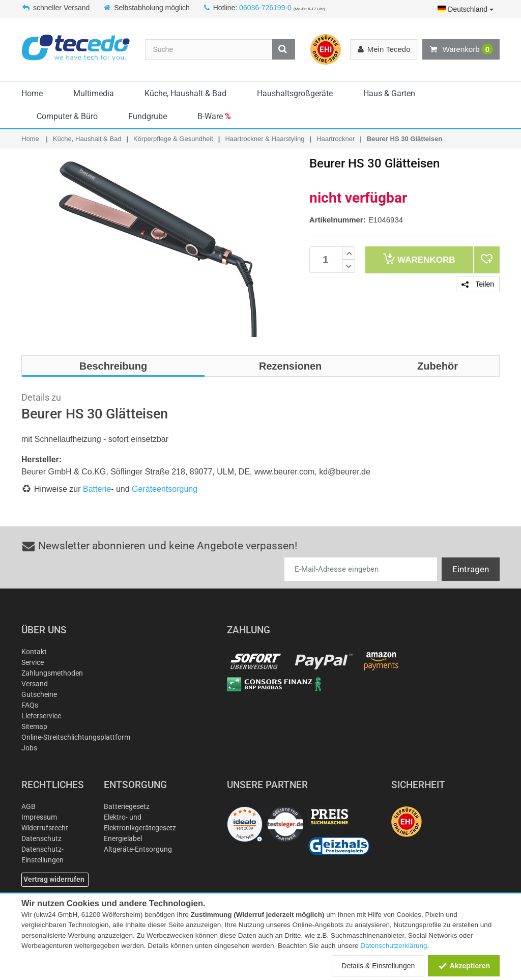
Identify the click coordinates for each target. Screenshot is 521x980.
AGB (28, 806)
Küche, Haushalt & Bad (185, 93)
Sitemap (34, 726)
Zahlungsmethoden (52, 673)
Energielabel (123, 838)
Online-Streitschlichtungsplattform (76, 737)
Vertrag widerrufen (54, 879)
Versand (35, 684)
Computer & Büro (67, 116)
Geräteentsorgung (165, 489)
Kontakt (34, 652)
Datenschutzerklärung (394, 946)
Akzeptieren (464, 966)
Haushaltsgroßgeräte (295, 93)
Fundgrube (148, 116)
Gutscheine (39, 694)
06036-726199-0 (265, 8)
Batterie (97, 489)
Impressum (39, 817)
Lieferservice (41, 716)
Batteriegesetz (127, 806)
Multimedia (94, 93)
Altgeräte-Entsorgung (138, 849)
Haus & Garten (389, 93)
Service (33, 662)
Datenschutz (41, 838)
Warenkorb (461, 49)
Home (32, 93)
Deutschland (466, 9)
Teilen (478, 284)
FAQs (30, 705)
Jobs (29, 748)
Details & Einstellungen (378, 966)
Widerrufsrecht (45, 828)
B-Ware (214, 116)
